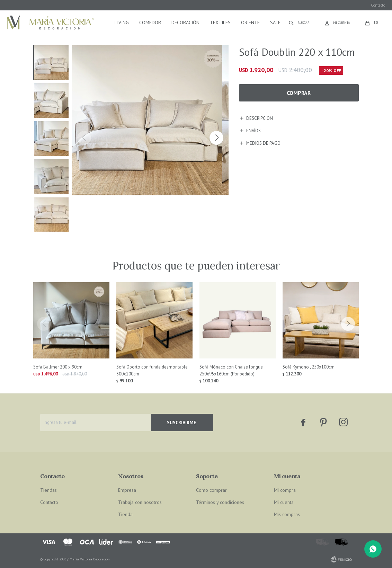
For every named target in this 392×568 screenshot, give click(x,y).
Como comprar (211, 490)
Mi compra (285, 490)
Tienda (125, 514)
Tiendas (48, 490)
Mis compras (287, 514)
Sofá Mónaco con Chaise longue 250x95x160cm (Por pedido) (231, 370)
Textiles (220, 23)
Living (122, 23)
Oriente (250, 23)
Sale (275, 23)
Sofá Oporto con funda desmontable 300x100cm (152, 370)
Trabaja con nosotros (140, 502)
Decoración (185, 23)
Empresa (127, 490)
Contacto (378, 5)
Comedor (150, 23)
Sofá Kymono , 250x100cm (309, 367)
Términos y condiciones (220, 502)
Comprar (299, 93)
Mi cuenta (284, 502)
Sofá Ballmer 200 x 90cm (58, 367)
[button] (216, 138)
